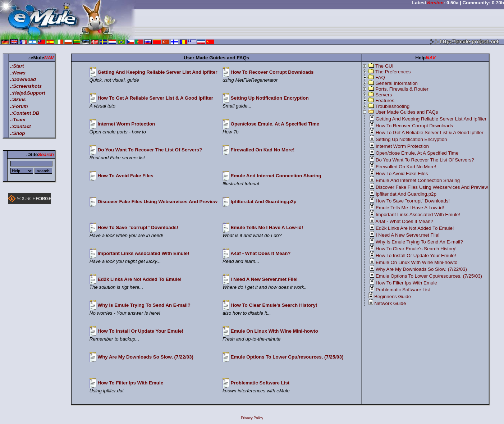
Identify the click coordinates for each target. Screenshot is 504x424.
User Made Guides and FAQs (407, 112)
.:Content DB (25, 113)
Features (385, 101)
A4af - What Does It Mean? (260, 253)
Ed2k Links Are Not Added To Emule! (140, 279)
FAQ (380, 77)
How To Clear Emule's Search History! (274, 305)
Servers (384, 95)
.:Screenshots (26, 86)
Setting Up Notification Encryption (270, 98)
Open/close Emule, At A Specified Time (275, 124)
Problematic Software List (260, 383)
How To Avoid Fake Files (126, 176)
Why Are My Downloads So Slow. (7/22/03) (146, 357)
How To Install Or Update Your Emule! (141, 331)
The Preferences (393, 72)
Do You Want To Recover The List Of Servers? (150, 150)
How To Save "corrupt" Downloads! (138, 227)
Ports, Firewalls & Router (402, 89)
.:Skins (18, 99)
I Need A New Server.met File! (264, 279)
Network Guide (390, 303)
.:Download (23, 79)
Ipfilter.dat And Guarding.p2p (264, 202)
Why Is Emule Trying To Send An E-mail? (144, 305)
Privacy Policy (252, 418)
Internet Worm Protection (127, 124)
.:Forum (19, 106)
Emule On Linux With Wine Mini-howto (274, 331)
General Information (397, 83)
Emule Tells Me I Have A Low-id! (267, 227)
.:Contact (20, 126)
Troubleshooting (392, 106)
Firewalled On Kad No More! (263, 150)
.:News (18, 73)
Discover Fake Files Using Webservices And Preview (158, 202)
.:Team (18, 120)
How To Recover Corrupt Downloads (272, 72)
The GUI (384, 66)
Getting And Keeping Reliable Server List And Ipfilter (158, 72)
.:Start (17, 66)
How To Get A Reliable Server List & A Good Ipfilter (155, 98)
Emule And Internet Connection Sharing (276, 176)
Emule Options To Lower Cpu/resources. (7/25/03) (287, 357)
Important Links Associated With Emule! (144, 253)
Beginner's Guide (393, 297)
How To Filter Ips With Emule (131, 383)
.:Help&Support (28, 93)
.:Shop (17, 133)
